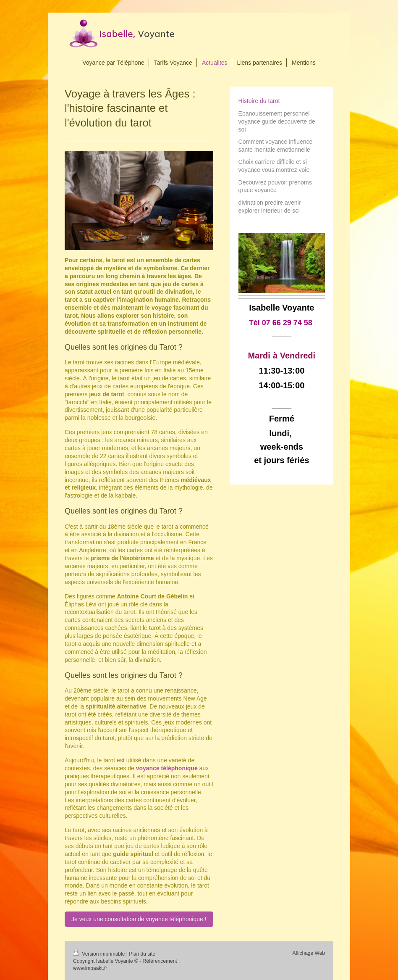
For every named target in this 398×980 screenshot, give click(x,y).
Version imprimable (100, 954)
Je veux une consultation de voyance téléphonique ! (139, 919)
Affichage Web (309, 953)
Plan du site (142, 954)
